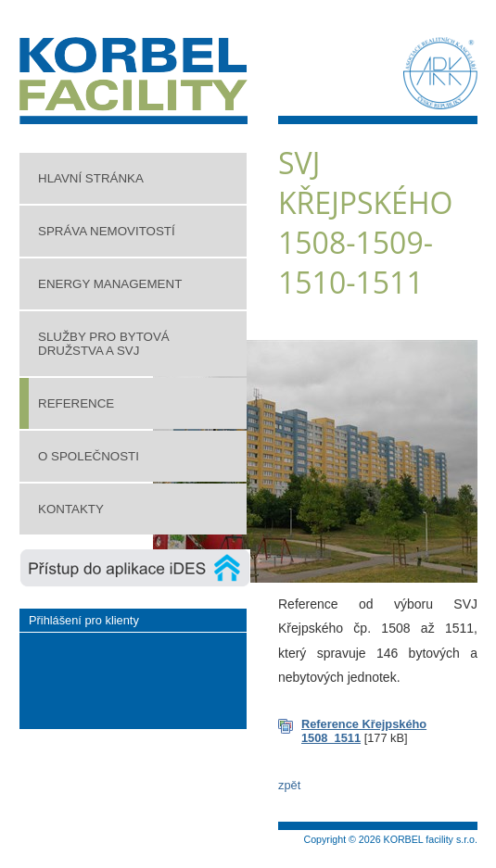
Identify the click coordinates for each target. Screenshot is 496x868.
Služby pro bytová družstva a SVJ (104, 344)
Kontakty (71, 509)
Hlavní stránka (91, 178)
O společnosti (89, 456)
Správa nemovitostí (107, 231)
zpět (289, 785)
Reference (76, 403)
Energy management (110, 284)
